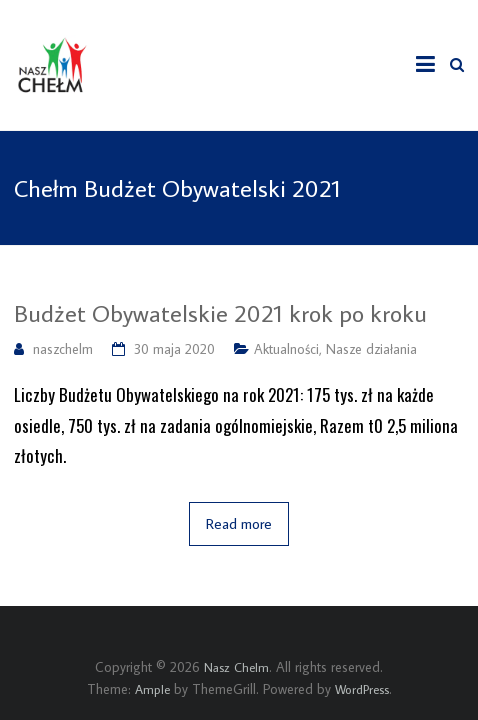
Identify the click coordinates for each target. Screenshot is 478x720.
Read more (239, 523)
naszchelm (63, 349)
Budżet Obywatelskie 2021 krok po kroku (220, 312)
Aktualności (286, 349)
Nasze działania (371, 349)
